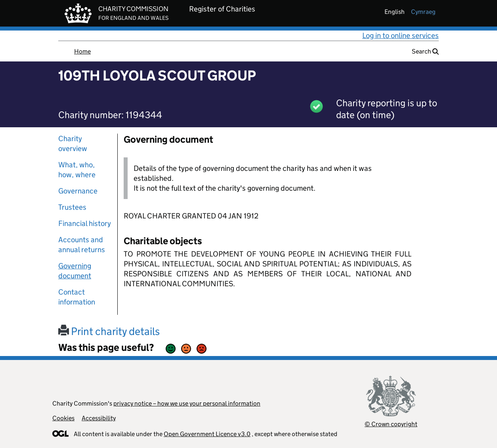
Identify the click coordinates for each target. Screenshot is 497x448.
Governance (78, 191)
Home (82, 51)
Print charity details (109, 331)
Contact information (77, 297)
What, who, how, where (77, 170)
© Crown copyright (391, 424)
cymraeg (423, 12)
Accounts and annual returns (82, 245)
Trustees (72, 207)
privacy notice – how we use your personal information (187, 403)
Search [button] (425, 51)
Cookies (63, 418)
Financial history (85, 223)
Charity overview (73, 144)
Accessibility (99, 418)
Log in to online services (400, 35)
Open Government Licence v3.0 (207, 434)
